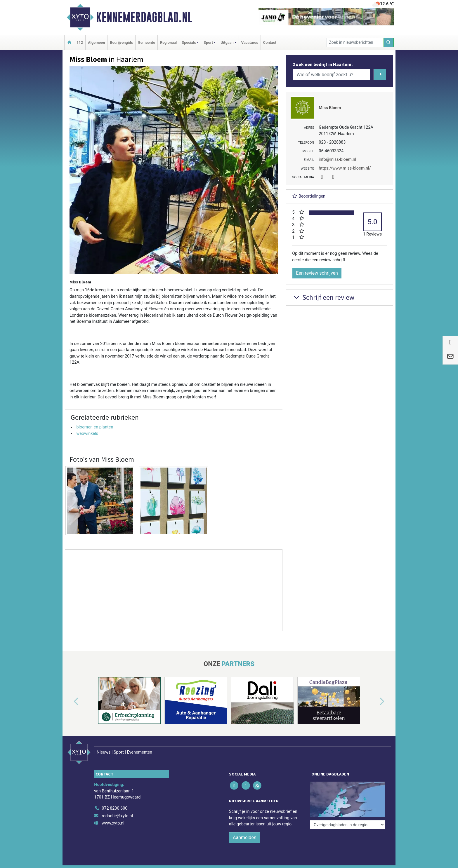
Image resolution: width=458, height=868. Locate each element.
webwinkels (87, 434)
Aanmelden (245, 838)
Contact (270, 42)
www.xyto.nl (113, 823)
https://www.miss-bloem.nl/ (345, 168)
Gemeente (146, 42)
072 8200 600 (114, 808)
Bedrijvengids (121, 42)
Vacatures (250, 42)
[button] (70, 702)
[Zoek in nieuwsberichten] (355, 42)
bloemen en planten (95, 427)
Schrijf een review (323, 297)
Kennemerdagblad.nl (144, 17)
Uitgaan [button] (227, 42)
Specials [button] (189, 42)
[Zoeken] (389, 42)
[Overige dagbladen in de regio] (347, 825)
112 (80, 42)
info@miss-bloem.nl (337, 160)
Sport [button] (208, 42)
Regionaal (168, 42)
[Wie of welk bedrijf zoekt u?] (332, 74)
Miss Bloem (330, 108)
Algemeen (96, 42)
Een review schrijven (317, 273)
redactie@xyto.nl (117, 816)
